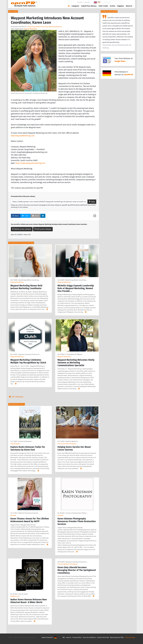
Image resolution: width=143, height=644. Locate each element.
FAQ (64, 637)
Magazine (121, 6)
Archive (113, 6)
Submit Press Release (89, 6)
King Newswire (15, 444)
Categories (75, 6)
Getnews (13, 515)
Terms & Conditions (89, 637)
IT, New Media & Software (74, 354)
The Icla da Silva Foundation (67, 444)
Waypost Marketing (30, 29)
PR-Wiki (80, 2)
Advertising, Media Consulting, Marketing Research (45, 27)
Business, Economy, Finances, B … (30, 354)
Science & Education (25, 441)
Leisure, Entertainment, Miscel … (77, 513)
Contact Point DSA (103, 637)
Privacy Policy (77, 637)
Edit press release (43, 229)
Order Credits (103, 6)
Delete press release (22, 229)
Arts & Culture (23, 594)
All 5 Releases (16, 397)
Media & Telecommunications (28, 513)
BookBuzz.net (15, 596)
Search (127, 2)
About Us (129, 6)
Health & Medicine (72, 441)
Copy (92, 202)
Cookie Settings (130, 637)
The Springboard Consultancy (67, 564)
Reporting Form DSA (117, 637)
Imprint (87, 2)
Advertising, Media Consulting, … (29, 280)
